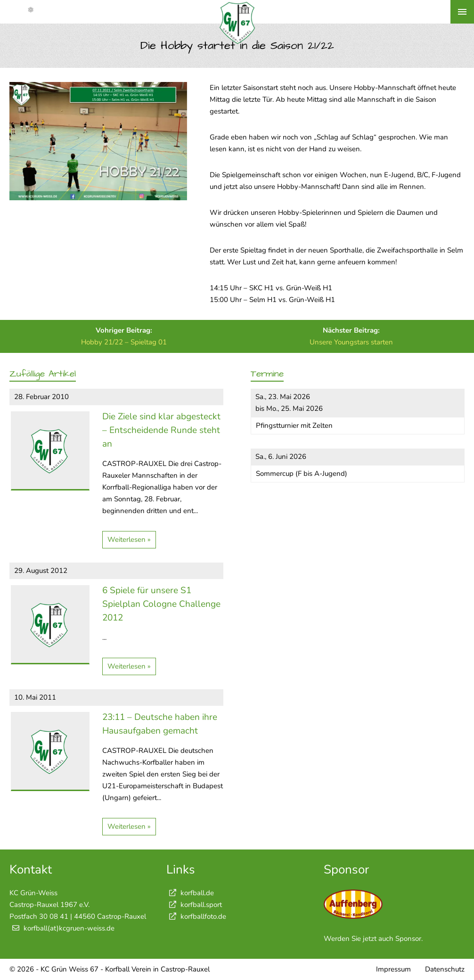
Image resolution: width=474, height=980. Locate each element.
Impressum (393, 969)
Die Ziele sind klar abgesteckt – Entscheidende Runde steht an (161, 430)
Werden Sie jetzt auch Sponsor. (373, 939)
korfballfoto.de (196, 916)
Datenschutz (445, 969)
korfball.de (190, 893)
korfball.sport (194, 905)
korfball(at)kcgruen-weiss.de (69, 928)
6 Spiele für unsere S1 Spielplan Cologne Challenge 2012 (161, 604)
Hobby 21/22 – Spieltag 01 (124, 342)
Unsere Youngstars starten (351, 342)
